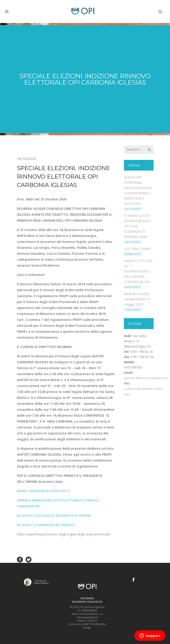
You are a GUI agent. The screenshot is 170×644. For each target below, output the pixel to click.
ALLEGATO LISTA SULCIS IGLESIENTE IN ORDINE (54, 515)
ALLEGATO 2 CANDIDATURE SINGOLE (46, 525)
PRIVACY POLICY (87, 621)
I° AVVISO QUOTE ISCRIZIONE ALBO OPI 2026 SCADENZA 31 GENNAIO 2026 (137, 226)
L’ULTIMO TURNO (137, 249)
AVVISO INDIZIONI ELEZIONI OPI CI (43, 491)
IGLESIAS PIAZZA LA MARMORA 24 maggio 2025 (137, 299)
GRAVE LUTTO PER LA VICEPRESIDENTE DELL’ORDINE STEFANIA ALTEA (138, 271)
